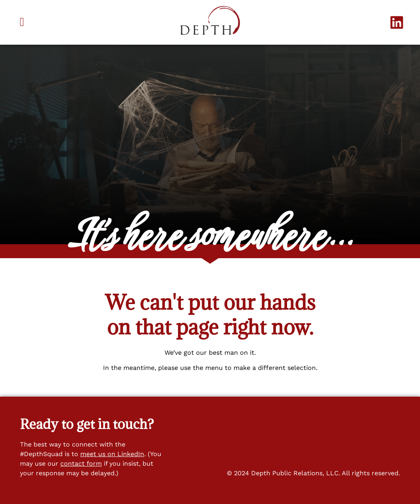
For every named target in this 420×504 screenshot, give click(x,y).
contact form (81, 463)
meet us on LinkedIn (112, 454)
